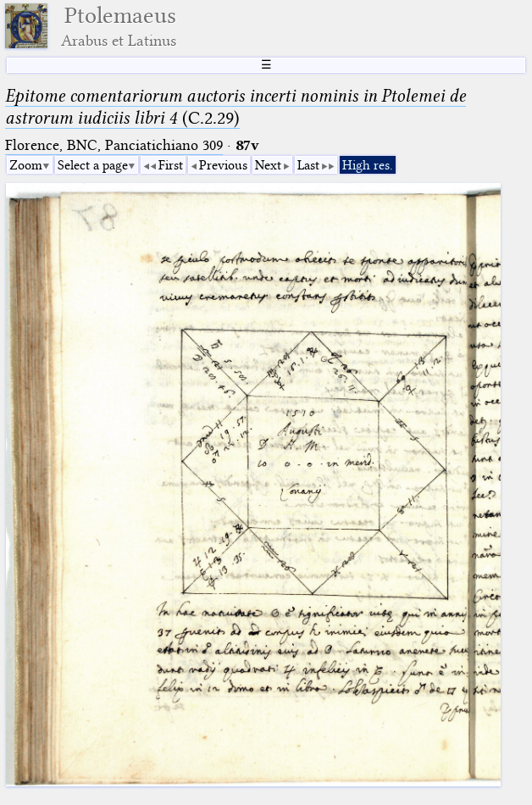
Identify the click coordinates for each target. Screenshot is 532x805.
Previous (223, 165)
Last (308, 165)
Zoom (26, 165)
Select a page (93, 165)
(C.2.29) (236, 107)
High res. (368, 165)
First (171, 165)
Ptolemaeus (119, 26)
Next (268, 165)
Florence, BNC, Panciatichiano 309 (114, 145)
